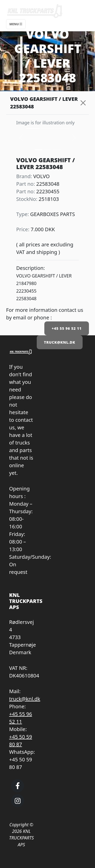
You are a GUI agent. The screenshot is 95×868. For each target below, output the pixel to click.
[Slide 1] (48, 150)
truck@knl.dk (25, 699)
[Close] (83, 103)
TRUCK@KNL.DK (60, 342)
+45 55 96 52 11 (67, 328)
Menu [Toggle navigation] (16, 24)
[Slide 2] (57, 150)
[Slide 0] (39, 150)
